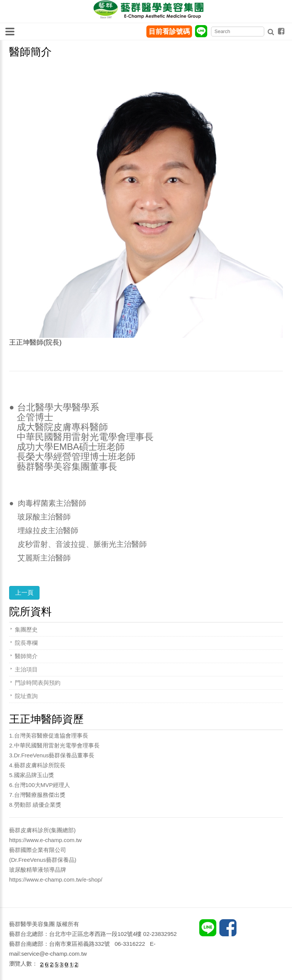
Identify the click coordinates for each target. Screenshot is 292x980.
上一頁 (24, 593)
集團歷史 (26, 629)
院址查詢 (26, 696)
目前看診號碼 (169, 32)
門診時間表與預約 (38, 683)
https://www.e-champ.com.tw (45, 840)
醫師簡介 (26, 656)
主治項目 (26, 669)
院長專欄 (26, 643)
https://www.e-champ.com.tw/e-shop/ (56, 879)
